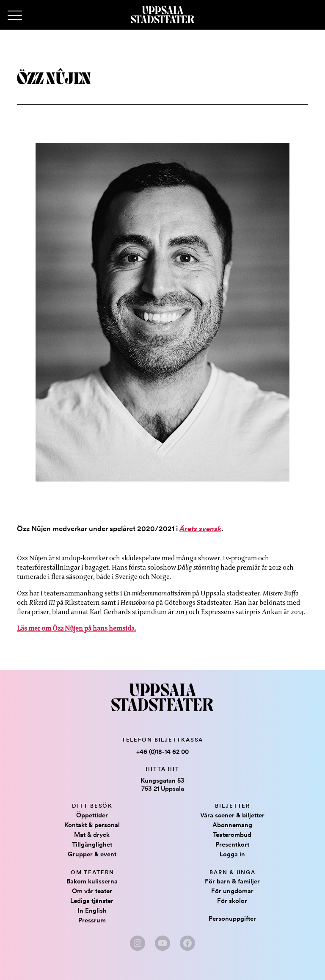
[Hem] (162, 15)
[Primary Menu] (15, 16)
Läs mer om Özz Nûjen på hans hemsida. (77, 628)
